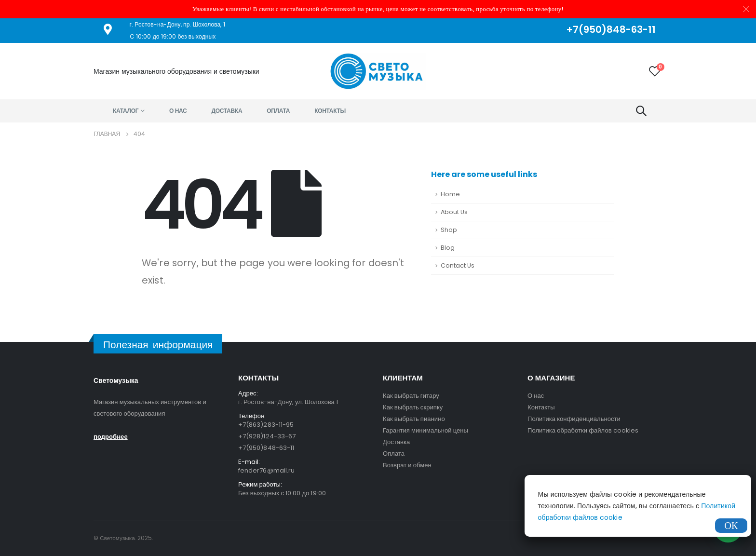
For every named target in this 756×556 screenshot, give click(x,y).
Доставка (227, 111)
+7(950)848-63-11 (266, 448)
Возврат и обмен (407, 465)
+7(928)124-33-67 (267, 436)
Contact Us (458, 265)
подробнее (111, 437)
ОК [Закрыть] (731, 526)
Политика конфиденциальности (574, 419)
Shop (449, 230)
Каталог (126, 111)
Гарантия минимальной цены (425, 430)
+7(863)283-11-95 (266, 425)
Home (450, 194)
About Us (454, 212)
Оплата (278, 111)
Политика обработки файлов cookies (583, 430)
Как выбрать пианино (414, 419)
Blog (448, 248)
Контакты (330, 111)
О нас (178, 111)
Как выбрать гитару (411, 396)
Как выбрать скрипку (413, 407)
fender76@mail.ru (266, 470)
